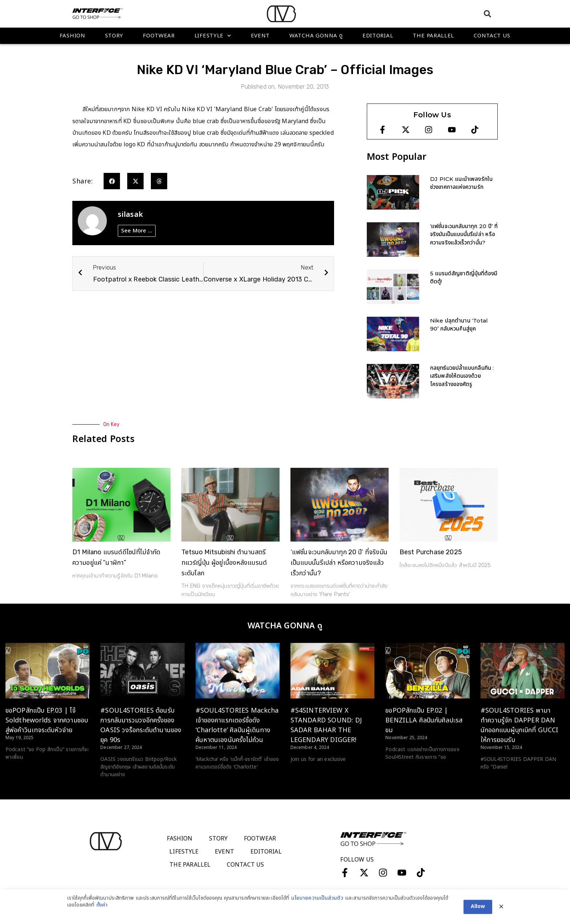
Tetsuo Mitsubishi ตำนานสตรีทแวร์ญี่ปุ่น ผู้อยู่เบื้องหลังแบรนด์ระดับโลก (224, 563)
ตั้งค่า (102, 912)
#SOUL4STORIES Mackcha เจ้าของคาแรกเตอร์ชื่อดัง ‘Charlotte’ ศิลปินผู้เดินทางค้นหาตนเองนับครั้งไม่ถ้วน (237, 725)
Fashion (73, 36)
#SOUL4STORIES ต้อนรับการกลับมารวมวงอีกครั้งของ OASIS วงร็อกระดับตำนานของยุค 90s (141, 725)
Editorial (378, 36)
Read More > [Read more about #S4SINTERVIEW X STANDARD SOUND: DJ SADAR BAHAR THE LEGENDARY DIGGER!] (305, 773)
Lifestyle (213, 36)
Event (260, 36)
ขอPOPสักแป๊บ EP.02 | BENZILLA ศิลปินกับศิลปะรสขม (424, 720)
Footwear (159, 36)
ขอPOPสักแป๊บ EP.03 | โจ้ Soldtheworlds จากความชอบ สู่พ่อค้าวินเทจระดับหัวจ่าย (47, 720)
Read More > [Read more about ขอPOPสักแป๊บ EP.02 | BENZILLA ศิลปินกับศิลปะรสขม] (400, 771)
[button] (487, 14)
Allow (478, 914)
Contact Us (492, 36)
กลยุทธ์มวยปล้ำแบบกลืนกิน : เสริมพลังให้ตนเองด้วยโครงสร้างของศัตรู (462, 376)
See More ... (137, 231)
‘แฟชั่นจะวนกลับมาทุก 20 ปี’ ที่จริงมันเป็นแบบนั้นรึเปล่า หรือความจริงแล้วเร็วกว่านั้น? (464, 234)
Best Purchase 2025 (431, 552)
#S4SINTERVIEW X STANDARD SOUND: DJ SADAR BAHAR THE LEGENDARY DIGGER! (326, 725)
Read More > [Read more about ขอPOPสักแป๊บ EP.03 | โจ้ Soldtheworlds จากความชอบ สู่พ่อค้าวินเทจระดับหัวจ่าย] (20, 771)
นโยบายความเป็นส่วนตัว (317, 905)
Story (114, 36)
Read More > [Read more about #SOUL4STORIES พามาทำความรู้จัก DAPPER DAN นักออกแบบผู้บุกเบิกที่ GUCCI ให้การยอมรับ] (495, 781)
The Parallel (433, 36)
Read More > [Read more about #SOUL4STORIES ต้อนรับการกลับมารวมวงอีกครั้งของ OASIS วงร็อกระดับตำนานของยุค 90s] (115, 788)
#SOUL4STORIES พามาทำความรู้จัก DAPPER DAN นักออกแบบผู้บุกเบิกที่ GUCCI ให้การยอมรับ (520, 725)
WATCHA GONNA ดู (316, 36)
